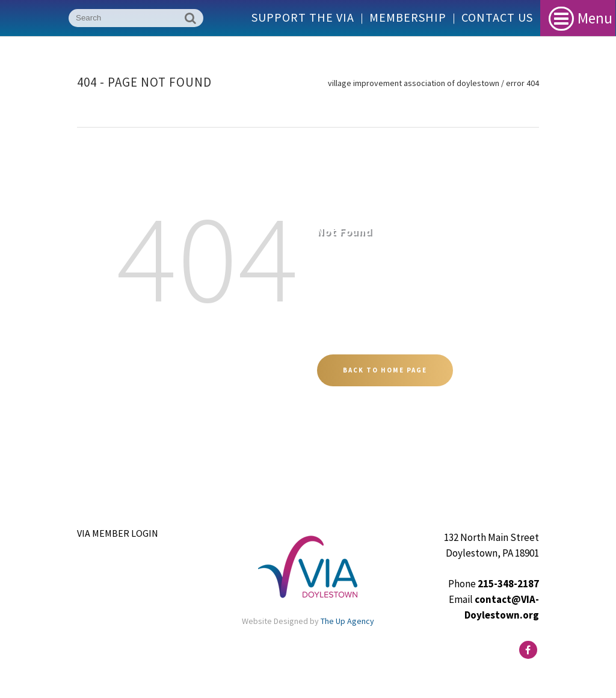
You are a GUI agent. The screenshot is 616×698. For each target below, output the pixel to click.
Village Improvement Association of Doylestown (414, 83)
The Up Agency (347, 621)
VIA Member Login (118, 533)
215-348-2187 (508, 584)
